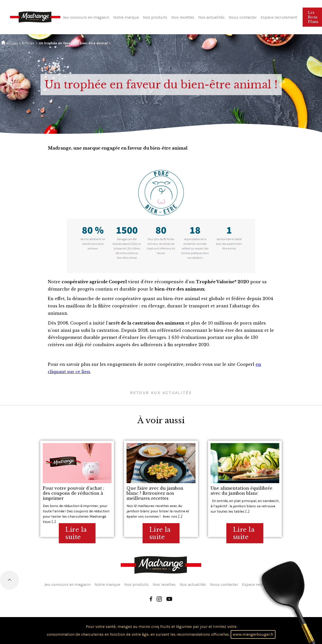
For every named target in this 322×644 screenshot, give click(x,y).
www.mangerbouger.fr (253, 634)
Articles (28, 43)
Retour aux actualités (161, 393)
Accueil (9, 43)
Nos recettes (183, 17)
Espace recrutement (279, 17)
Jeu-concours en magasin (86, 17)
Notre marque (126, 17)
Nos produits (155, 17)
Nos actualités (211, 17)
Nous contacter (243, 17)
